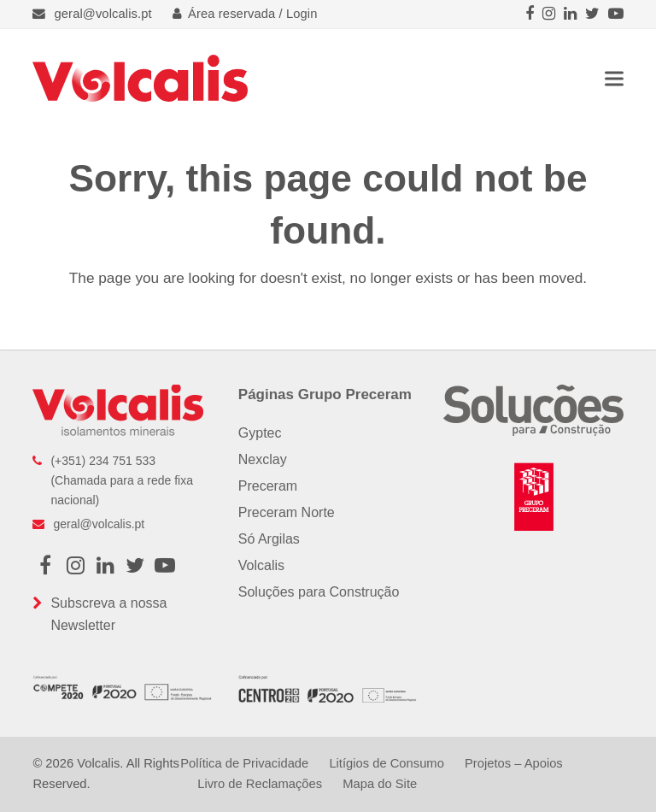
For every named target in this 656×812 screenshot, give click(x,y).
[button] (614, 78)
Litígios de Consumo (386, 763)
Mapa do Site (380, 784)
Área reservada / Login (245, 14)
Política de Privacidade (244, 763)
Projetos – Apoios (514, 763)
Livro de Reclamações (260, 784)
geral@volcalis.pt (103, 14)
